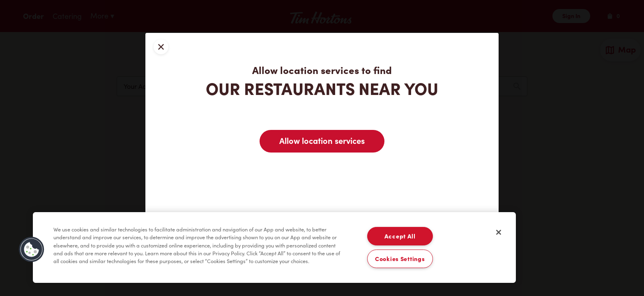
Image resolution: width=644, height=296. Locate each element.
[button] (32, 250)
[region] (274, 247)
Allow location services (322, 141)
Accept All (400, 236)
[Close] (499, 232)
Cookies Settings (400, 259)
